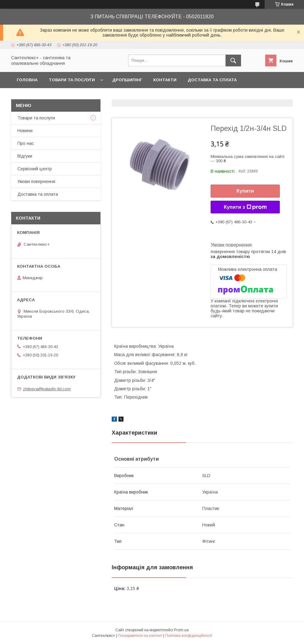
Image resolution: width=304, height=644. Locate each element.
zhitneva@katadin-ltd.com (47, 389)
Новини (25, 131)
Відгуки (25, 156)
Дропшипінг (127, 80)
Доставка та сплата (212, 80)
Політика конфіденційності (189, 636)
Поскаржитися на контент (140, 636)
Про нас (26, 143)
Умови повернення (36, 181)
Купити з (245, 207)
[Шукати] (233, 60)
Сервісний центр (35, 169)
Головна (27, 80)
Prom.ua (181, 630)
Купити (245, 191)
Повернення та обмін (43, 96)
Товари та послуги (72, 80)
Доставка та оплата (38, 194)
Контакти (165, 80)
